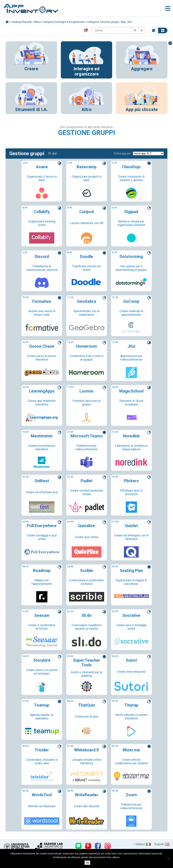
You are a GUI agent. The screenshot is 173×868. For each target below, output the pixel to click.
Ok (87, 863)
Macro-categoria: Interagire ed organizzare (60, 22)
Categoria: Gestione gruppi (103, 22)
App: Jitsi (126, 22)
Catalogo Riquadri (21, 22)
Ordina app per (122, 153)
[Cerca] (112, 30)
